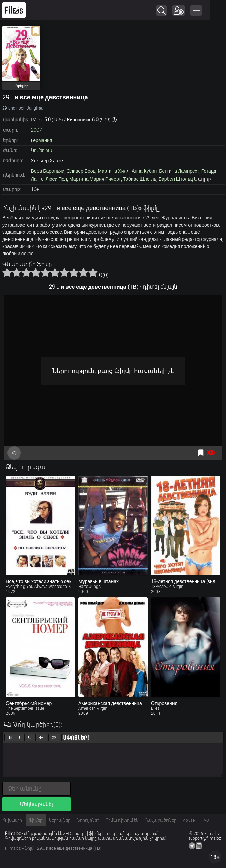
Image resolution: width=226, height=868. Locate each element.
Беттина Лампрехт (179, 171)
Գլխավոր (13, 820)
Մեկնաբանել (37, 804)
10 (93, 272)
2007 (36, 130)
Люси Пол (56, 179)
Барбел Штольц (176, 179)
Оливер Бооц (81, 171)
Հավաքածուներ (161, 820)
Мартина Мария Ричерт (95, 179)
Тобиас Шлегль (140, 179)
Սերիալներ (60, 820)
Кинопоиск (79, 120)
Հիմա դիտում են (122, 820)
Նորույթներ (88, 820)
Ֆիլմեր (36, 820)
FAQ (205, 820)
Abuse (189, 820)
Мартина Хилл (114, 171)
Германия (42, 140)
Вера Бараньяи (48, 171)
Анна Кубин (144, 171)
